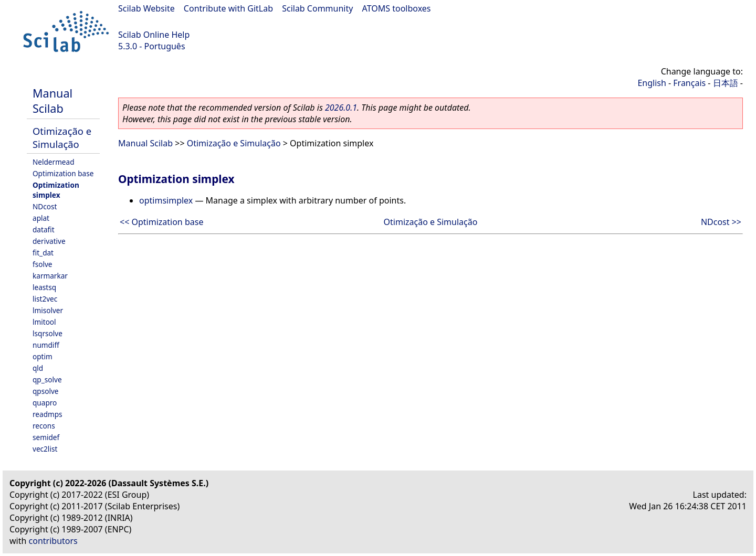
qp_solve (47, 379)
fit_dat (43, 253)
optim (43, 356)
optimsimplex (166, 200)
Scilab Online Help (154, 35)
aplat (41, 218)
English (652, 83)
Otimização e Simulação (62, 137)
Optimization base (63, 173)
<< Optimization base (161, 222)
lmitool (44, 322)
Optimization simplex (56, 190)
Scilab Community (317, 8)
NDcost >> (721, 222)
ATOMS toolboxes (397, 8)
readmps (48, 414)
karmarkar (50, 276)
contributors (53, 541)
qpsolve (46, 391)
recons (44, 426)
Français (689, 83)
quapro (45, 403)
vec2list (45, 449)
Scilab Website (146, 8)
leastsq (44, 287)
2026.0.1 (341, 108)
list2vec (45, 299)
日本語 (726, 83)
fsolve (43, 264)
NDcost (45, 206)
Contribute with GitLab (228, 8)
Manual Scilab (52, 101)
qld (38, 368)
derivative (49, 241)
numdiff (46, 345)
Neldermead (54, 162)
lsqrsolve (48, 333)
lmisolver (48, 310)
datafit (44, 229)
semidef (46, 437)
